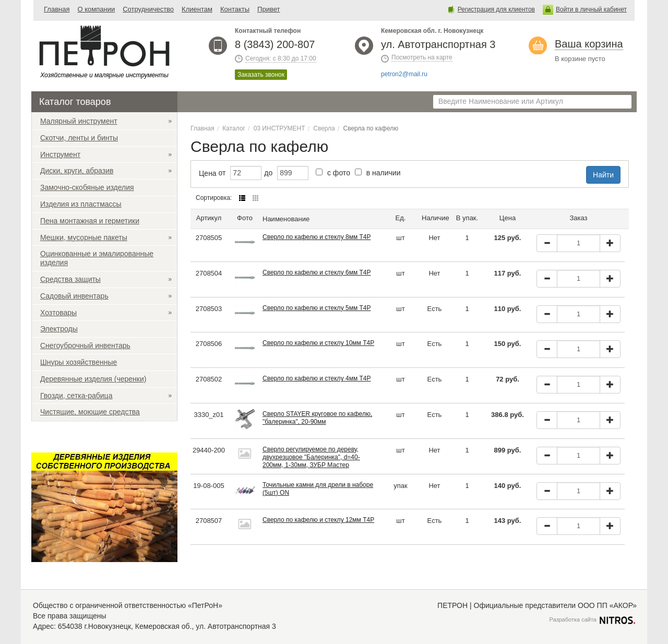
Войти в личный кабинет (591, 9)
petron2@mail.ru (404, 74)
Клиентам (197, 9)
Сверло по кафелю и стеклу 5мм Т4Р (317, 308)
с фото (333, 173)
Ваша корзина (589, 44)
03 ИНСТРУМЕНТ (279, 128)
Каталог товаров (75, 102)
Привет (269, 9)
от (222, 173)
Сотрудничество (148, 9)
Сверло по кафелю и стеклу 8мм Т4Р (317, 237)
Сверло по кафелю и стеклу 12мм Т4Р (318, 520)
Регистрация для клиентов (496, 9)
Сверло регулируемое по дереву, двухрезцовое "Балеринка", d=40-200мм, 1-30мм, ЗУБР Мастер (311, 457)
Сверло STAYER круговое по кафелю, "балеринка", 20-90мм (317, 418)
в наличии (378, 173)
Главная (57, 9)
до (268, 173)
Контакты (235, 9)
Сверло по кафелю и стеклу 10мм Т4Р (318, 343)
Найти (603, 175)
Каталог (234, 128)
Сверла (324, 128)
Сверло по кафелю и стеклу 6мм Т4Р (317, 272)
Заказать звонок (261, 75)
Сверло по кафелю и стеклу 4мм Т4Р (317, 378)
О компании (96, 9)
